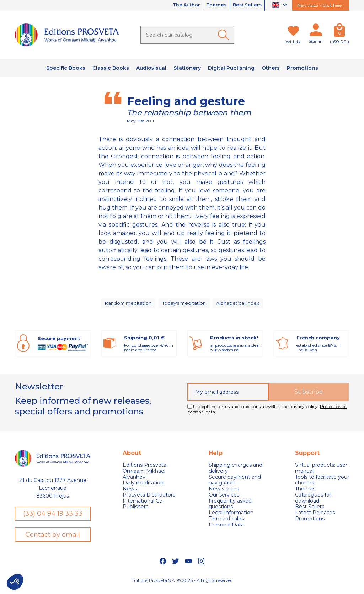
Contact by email (53, 540)
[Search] (187, 35)
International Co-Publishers (143, 508)
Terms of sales (226, 523)
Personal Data (226, 529)
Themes (210, 5)
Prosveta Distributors (149, 499)
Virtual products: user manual (321, 472)
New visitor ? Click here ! (321, 5)
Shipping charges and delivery (235, 472)
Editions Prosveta (144, 469)
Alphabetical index (240, 306)
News (130, 493)
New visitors (224, 493)
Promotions (310, 523)
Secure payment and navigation (235, 484)
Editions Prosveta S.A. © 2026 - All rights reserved (182, 585)
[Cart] (339, 31)
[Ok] (225, 35)
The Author (176, 5)
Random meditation (127, 306)
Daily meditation (143, 487)
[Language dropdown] (280, 6)
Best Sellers (245, 5)
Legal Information (231, 517)
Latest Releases (315, 517)
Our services (224, 499)
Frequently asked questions (230, 508)
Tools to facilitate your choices (322, 484)
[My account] (316, 31)
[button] (15, 582)
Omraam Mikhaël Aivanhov (144, 478)
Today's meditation (185, 306)
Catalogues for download (313, 502)
